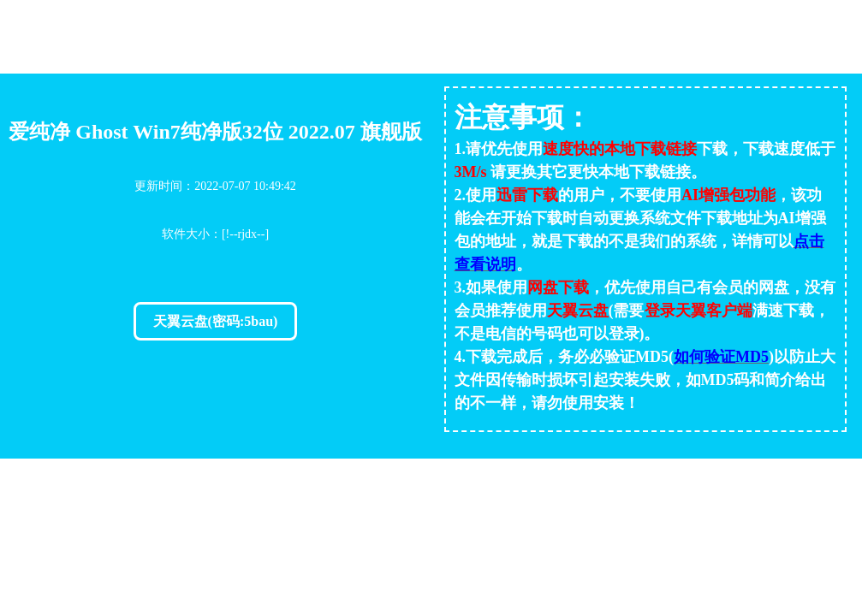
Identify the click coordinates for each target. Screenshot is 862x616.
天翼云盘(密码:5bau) (216, 321)
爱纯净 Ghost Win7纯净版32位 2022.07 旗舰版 (215, 132)
